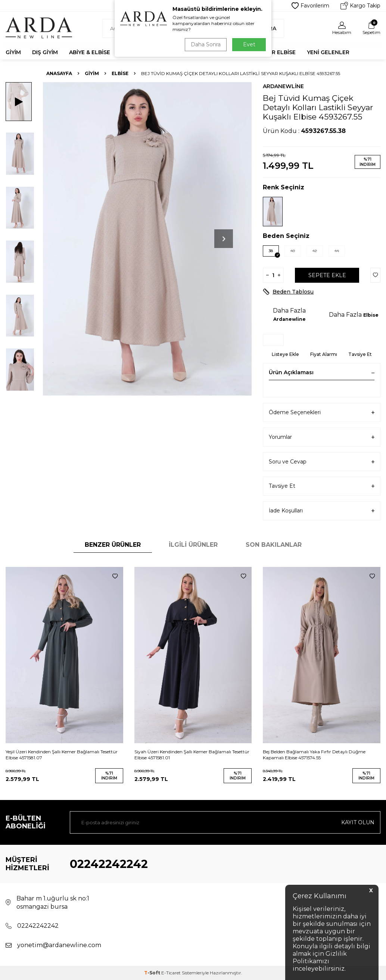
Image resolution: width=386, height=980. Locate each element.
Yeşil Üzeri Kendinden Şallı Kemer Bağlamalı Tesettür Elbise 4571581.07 (62, 755)
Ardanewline (283, 86)
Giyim (13, 52)
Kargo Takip (360, 6)
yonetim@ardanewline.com (59, 945)
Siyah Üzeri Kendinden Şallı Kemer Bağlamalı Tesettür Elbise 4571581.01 (192, 755)
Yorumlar (322, 437)
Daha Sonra (206, 44)
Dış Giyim (45, 52)
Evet (249, 44)
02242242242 (109, 864)
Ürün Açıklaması (322, 372)
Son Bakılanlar (274, 545)
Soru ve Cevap (322, 462)
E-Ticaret (171, 973)
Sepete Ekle (327, 275)
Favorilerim (310, 6)
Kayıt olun (358, 822)
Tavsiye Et (360, 354)
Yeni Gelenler (328, 52)
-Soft (153, 973)
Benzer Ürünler (113, 545)
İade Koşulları (322, 511)
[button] (224, 239)
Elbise (120, 73)
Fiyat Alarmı (324, 354)
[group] (147, 239)
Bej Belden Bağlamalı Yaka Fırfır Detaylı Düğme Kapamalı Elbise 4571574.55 (314, 755)
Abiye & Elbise (90, 52)
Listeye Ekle (285, 354)
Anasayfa (59, 73)
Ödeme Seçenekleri (322, 413)
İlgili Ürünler (193, 545)
